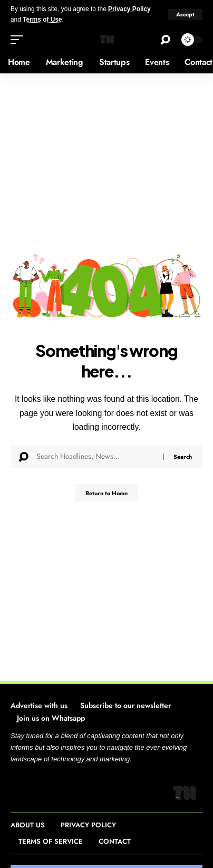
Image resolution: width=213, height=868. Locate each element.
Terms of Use (42, 20)
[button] (185, 15)
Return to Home (106, 493)
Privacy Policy (129, 9)
